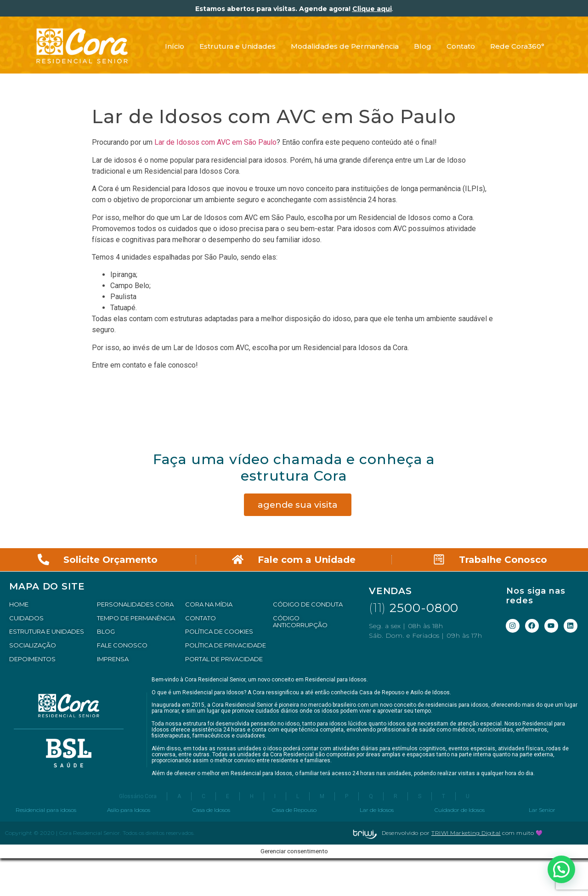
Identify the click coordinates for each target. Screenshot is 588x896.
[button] (561, 869)
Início (175, 46)
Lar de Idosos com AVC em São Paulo (215, 142)
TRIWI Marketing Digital (466, 833)
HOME (19, 604)
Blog (423, 46)
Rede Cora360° (517, 46)
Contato (461, 46)
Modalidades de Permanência (345, 46)
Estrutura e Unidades (237, 46)
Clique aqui (372, 9)
